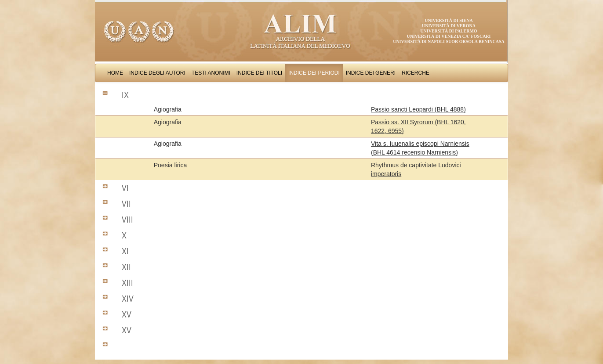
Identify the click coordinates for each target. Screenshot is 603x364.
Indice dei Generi (371, 73)
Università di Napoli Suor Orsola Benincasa (449, 41)
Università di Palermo (449, 31)
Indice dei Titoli (259, 73)
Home (115, 73)
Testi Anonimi (211, 73)
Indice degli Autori (157, 73)
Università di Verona (449, 26)
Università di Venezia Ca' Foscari (449, 36)
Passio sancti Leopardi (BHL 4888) (418, 109)
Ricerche (416, 73)
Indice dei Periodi (314, 73)
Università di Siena (449, 20)
